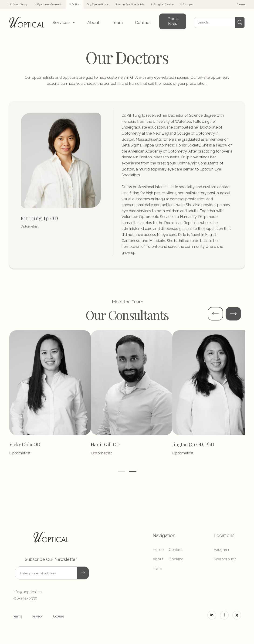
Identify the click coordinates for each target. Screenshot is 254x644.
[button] (64, 22)
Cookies (59, 616)
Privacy (38, 616)
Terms (17, 616)
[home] (27, 22)
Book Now (173, 21)
